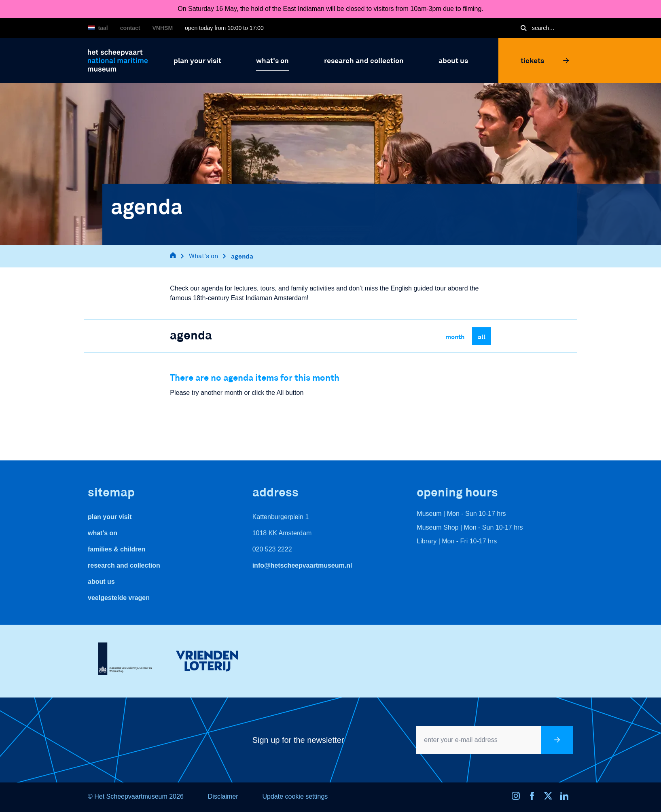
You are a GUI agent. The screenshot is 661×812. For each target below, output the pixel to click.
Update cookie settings (295, 796)
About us (101, 582)
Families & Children (117, 549)
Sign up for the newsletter (298, 740)
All (482, 336)
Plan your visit (110, 517)
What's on (203, 256)
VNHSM (163, 28)
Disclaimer (223, 796)
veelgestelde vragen (119, 598)
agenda (242, 256)
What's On (103, 533)
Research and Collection (124, 565)
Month (455, 336)
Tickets (545, 60)
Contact (130, 28)
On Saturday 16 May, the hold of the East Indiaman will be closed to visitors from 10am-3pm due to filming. (330, 9)
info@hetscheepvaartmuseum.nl (302, 565)
